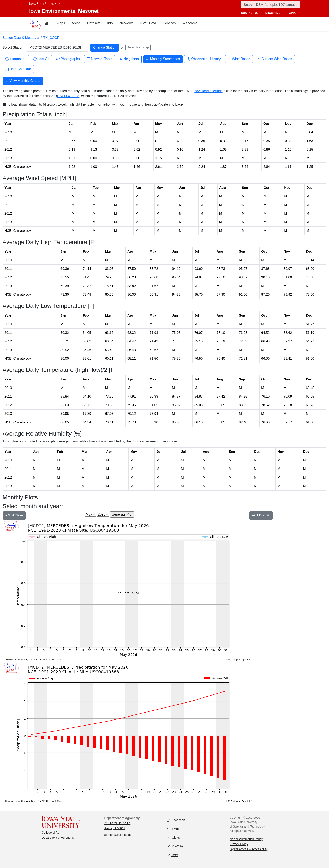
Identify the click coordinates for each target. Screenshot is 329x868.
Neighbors (129, 59)
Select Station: (13, 48)
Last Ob (41, 59)
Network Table (100, 59)
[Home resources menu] (49, 24)
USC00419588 (68, 96)
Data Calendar (18, 69)
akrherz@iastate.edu (118, 835)
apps (293, 13)
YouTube (175, 847)
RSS (172, 856)
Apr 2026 (14, 516)
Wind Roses (239, 59)
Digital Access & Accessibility (249, 849)
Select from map (138, 47)
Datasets (94, 23)
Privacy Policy (239, 844)
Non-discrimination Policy (246, 839)
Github (174, 838)
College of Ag (50, 833)
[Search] (270, 5)
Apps (61, 23)
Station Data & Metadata (21, 38)
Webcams (190, 23)
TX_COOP (51, 38)
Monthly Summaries (163, 59)
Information (16, 59)
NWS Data (148, 23)
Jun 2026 (261, 516)
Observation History (204, 59)
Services (169, 23)
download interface (208, 91)
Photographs (68, 59)
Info (110, 23)
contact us (250, 13)
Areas (76, 23)
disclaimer (274, 13)
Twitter (174, 829)
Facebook (176, 820)
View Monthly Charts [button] (23, 81)
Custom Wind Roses (275, 59)
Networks (127, 23)
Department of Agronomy (58, 838)
